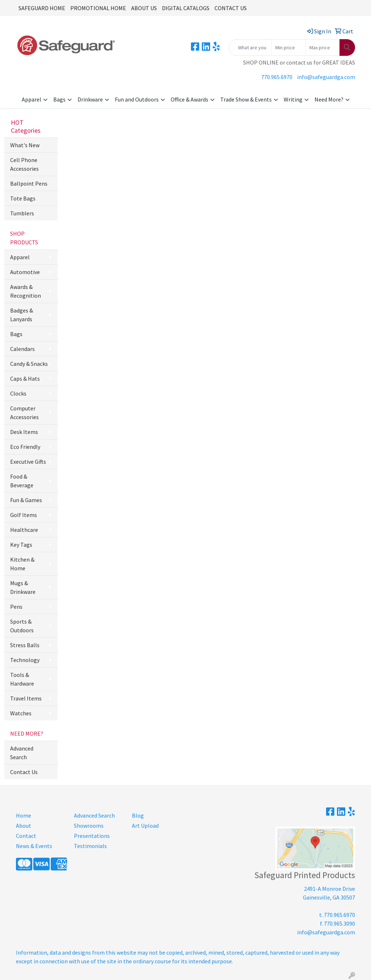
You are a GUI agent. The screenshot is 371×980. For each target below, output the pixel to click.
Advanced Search (22, 753)
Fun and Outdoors (137, 99)
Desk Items (24, 432)
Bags (59, 99)
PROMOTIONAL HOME (98, 8)
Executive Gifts (28, 462)
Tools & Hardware (22, 679)
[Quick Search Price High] (323, 47)
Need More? (329, 99)
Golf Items (24, 515)
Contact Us (24, 772)
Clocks (18, 393)
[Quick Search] (250, 47)
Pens (16, 607)
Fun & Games (26, 500)
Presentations (92, 836)
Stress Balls (25, 645)
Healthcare (24, 530)
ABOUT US (144, 8)
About (24, 826)
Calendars (22, 349)
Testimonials (90, 846)
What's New (25, 145)
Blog (138, 815)
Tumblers (22, 213)
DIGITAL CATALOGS (186, 8)
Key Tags (21, 545)
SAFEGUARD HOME (42, 8)
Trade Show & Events (246, 99)
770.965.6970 (277, 77)
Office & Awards (189, 99)
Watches (21, 713)
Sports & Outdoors (22, 626)
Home (24, 815)
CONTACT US (231, 8)
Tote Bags (23, 198)
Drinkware (90, 99)
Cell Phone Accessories (24, 164)
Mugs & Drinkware (23, 587)
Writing (293, 99)
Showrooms (89, 826)
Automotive (25, 272)
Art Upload (145, 826)
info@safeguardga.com (326, 77)
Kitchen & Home (22, 564)
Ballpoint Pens (29, 183)
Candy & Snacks (29, 364)
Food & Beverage (22, 481)
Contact (26, 836)
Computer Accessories (24, 413)
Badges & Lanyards (22, 315)
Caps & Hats (25, 379)
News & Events (34, 846)
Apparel (32, 99)
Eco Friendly (25, 447)
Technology (25, 660)
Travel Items (26, 698)
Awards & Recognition (26, 291)
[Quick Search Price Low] (289, 47)
